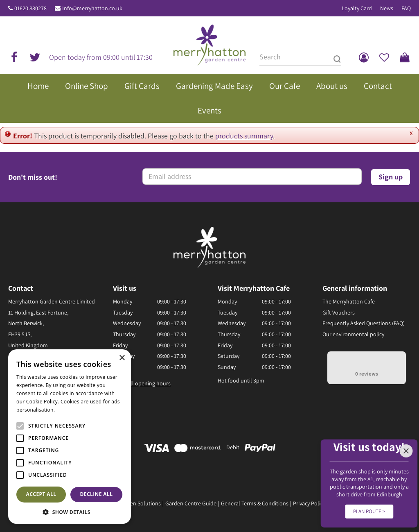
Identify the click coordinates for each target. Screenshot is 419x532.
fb (14, 57)
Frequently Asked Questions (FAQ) (364, 323)
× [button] (122, 358)
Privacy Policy (309, 503)
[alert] (70, 437)
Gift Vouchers (339, 312)
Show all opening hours (142, 383)
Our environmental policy (353, 334)
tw (35, 57)
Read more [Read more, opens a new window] (70, 410)
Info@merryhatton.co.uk (92, 8)
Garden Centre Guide (191, 503)
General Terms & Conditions (255, 503)
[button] (70, 512)
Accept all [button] (41, 494)
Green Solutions (141, 503)
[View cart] (405, 57)
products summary (244, 136)
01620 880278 (30, 8)
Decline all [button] (97, 494)
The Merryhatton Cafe (349, 301)
